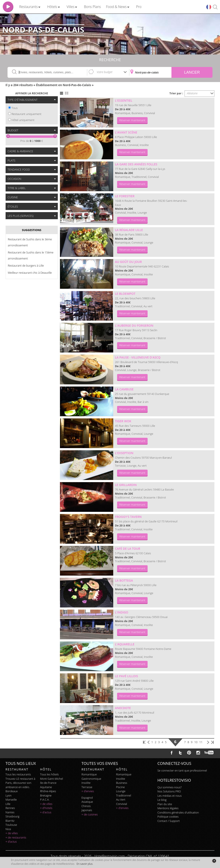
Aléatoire (192, 93)
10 (196, 742)
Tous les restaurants (18, 774)
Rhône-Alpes (48, 791)
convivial (121, 804)
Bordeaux (12, 791)
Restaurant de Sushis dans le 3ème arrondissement (30, 242)
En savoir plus (85, 864)
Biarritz (10, 821)
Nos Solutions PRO (169, 791)
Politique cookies (168, 817)
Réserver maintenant (132, 120)
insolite (86, 783)
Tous (15, 108)
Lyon (9, 795)
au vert (121, 800)
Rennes (10, 808)
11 (201, 742)
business (122, 783)
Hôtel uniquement (23, 120)
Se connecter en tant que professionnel (182, 770)
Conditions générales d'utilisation (178, 812)
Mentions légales (168, 808)
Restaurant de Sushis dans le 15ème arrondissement (31, 255)
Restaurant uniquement (27, 114)
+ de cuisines (90, 814)
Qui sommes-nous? (170, 787)
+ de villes (12, 833)
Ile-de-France (48, 783)
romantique (89, 774)
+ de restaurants (16, 837)
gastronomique (91, 779)
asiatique (87, 802)
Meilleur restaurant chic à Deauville (30, 273)
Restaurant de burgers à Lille (26, 266)
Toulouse (11, 825)
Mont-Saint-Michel (52, 779)
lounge (121, 791)
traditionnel (124, 795)
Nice (8, 829)
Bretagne (46, 795)
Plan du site (165, 804)
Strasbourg (12, 816)
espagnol (87, 798)
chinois (86, 806)
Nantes (10, 812)
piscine (120, 787)
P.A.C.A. (45, 800)
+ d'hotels (46, 808)
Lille (8, 804)
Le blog (162, 800)
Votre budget (105, 72)
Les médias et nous (170, 796)
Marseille (11, 800)
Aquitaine (46, 787)
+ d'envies (88, 791)
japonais (87, 810)
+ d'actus (11, 842)
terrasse (87, 787)
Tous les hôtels (50, 774)
